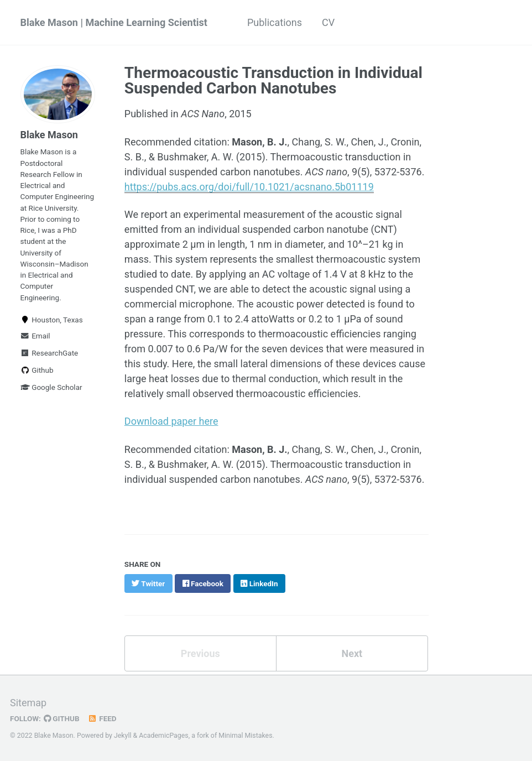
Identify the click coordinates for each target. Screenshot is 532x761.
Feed (102, 718)
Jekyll (123, 736)
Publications (275, 22)
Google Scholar (51, 387)
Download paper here (171, 421)
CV (328, 22)
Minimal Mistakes (245, 736)
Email (35, 336)
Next (352, 653)
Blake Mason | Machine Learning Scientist (114, 22)
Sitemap (28, 703)
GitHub (62, 718)
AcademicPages (163, 736)
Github (37, 370)
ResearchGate (49, 353)
